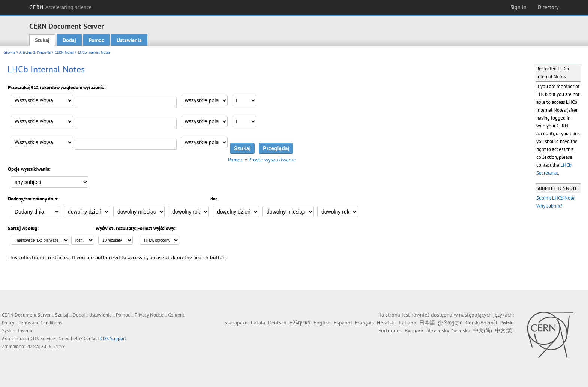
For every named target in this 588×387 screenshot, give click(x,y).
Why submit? (549, 206)
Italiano (407, 323)
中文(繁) (504, 330)
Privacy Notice (149, 315)
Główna (10, 52)
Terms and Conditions (40, 323)
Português (390, 330)
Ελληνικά (300, 323)
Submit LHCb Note (555, 198)
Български (236, 323)
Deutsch (277, 323)
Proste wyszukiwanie (272, 160)
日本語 (427, 323)
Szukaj (42, 40)
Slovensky (438, 330)
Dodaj (69, 40)
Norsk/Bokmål (481, 323)
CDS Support (113, 338)
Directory (548, 7)
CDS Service (43, 338)
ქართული (450, 323)
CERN (60, 7)
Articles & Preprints (35, 52)
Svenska (461, 330)
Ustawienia (129, 40)
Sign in (518, 7)
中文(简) (483, 330)
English (322, 323)
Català (258, 323)
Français (364, 323)
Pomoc (96, 40)
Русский (414, 330)
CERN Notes (64, 52)
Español (343, 323)
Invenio (26, 331)
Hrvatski (386, 323)
